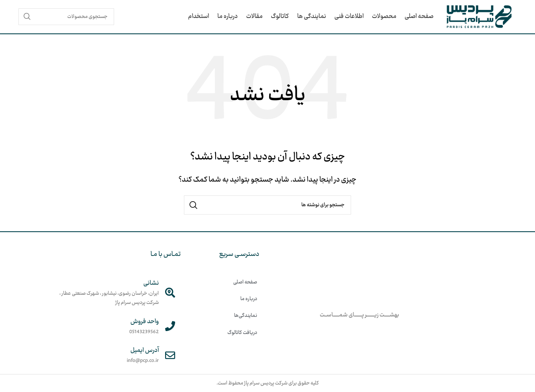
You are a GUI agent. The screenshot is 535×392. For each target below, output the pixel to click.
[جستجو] (66, 17)
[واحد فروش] (170, 326)
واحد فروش (145, 322)
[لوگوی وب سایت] (479, 17)
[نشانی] (170, 293)
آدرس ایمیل (145, 350)
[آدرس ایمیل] (170, 355)
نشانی (151, 283)
